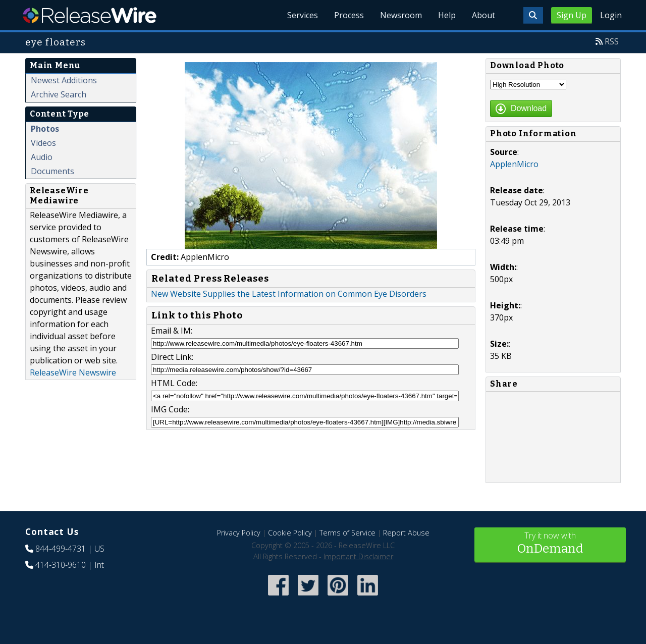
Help (447, 15)
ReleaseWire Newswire (73, 372)
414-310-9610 (61, 565)
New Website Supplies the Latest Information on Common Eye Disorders (289, 294)
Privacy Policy (239, 533)
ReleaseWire (90, 15)
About (483, 15)
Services (303, 15)
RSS (612, 41)
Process (349, 15)
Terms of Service (347, 533)
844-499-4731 (61, 549)
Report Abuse (406, 533)
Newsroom (401, 15)
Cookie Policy (290, 533)
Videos (43, 143)
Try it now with (550, 544)
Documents (52, 171)
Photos (45, 129)
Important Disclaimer (358, 556)
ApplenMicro (514, 164)
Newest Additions (64, 80)
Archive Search (59, 94)
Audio (42, 157)
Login (611, 15)
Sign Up (572, 15)
